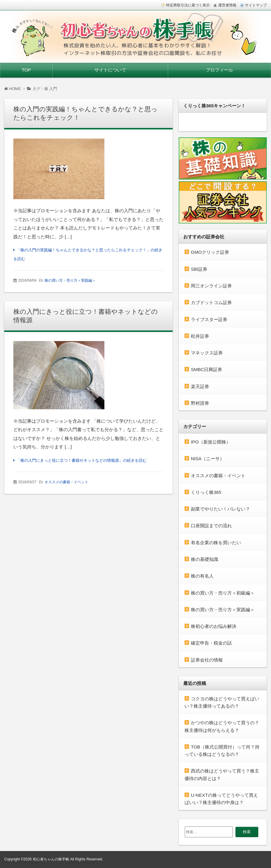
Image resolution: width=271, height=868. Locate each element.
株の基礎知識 (205, 559)
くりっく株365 (206, 492)
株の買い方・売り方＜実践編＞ (70, 280)
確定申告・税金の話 (211, 643)
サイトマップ (256, 5)
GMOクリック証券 (210, 252)
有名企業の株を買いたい (216, 543)
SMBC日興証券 (207, 369)
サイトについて (110, 70)
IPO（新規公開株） (211, 442)
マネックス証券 (207, 353)
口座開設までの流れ (211, 526)
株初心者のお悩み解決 (214, 626)
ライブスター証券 (209, 319)
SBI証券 (199, 269)
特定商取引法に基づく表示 (188, 5)
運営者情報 (227, 5)
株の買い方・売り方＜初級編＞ (223, 593)
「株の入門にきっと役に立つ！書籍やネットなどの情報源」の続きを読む (81, 460)
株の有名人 (202, 576)
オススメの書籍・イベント (66, 482)
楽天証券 (200, 386)
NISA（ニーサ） (208, 459)
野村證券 (200, 403)
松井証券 (200, 336)
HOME (13, 89)
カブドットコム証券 (211, 302)
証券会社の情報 (207, 660)
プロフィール (219, 70)
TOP (26, 70)
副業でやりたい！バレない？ (220, 509)
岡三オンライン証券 (211, 286)
